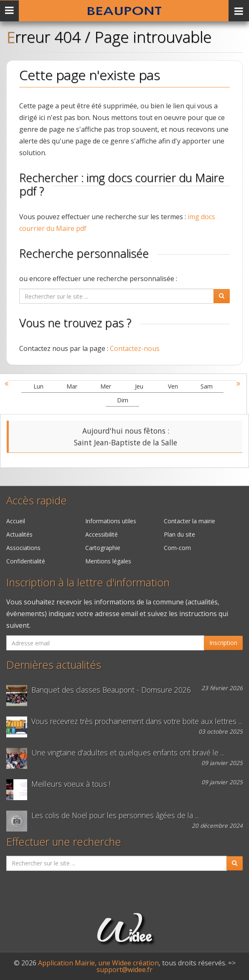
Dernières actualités (54, 665)
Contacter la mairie (189, 521)
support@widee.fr (124, 970)
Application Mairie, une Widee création (98, 963)
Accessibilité (102, 534)
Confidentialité (26, 561)
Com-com (177, 548)
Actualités (19, 534)
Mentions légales (108, 561)
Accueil (16, 521)
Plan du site (179, 534)
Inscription (223, 643)
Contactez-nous (135, 348)
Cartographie (103, 548)
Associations (23, 548)
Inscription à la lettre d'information (88, 582)
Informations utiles (111, 521)
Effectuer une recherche (64, 842)
